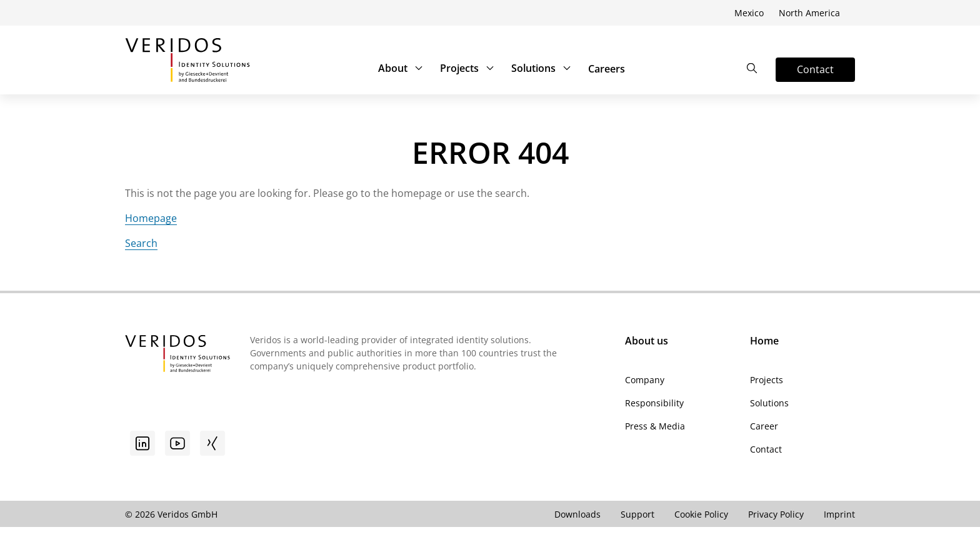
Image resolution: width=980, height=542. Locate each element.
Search (141, 243)
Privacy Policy (776, 514)
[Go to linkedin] (142, 443)
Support (637, 514)
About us (647, 341)
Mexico (749, 13)
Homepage (151, 218)
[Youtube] (177, 443)
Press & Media (655, 426)
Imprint (839, 514)
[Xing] (212, 443)
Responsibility (654, 403)
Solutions (542, 68)
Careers (607, 69)
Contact (766, 449)
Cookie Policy (701, 514)
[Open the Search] (752, 68)
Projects (468, 68)
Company (645, 380)
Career (764, 426)
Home (764, 341)
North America (809, 13)
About (402, 68)
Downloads (577, 514)
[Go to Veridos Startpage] (177, 355)
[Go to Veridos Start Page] (187, 60)
